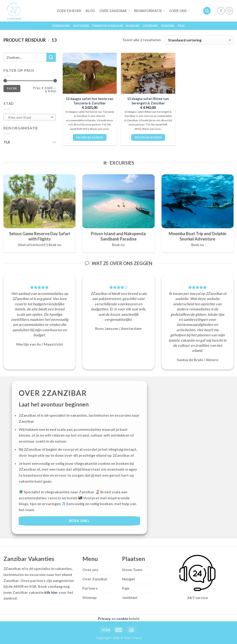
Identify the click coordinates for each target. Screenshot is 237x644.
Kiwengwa (61, 26)
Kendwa (168, 26)
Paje (181, 26)
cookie (122, 618)
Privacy (104, 618)
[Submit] (51, 57)
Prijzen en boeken (90, 137)
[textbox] (29, 117)
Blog (90, 11)
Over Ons (179, 11)
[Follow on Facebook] (221, 11)
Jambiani (150, 26)
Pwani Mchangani (108, 26)
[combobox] (30, 117)
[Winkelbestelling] (199, 40)
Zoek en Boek (69, 11)
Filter (12, 88)
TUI (7, 142)
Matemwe (81, 26)
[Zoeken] (207, 11)
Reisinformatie (150, 11)
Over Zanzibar (115, 11)
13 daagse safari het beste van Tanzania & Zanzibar (90, 101)
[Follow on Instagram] (229, 11)
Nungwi (133, 26)
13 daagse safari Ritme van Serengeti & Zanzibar (148, 101)
